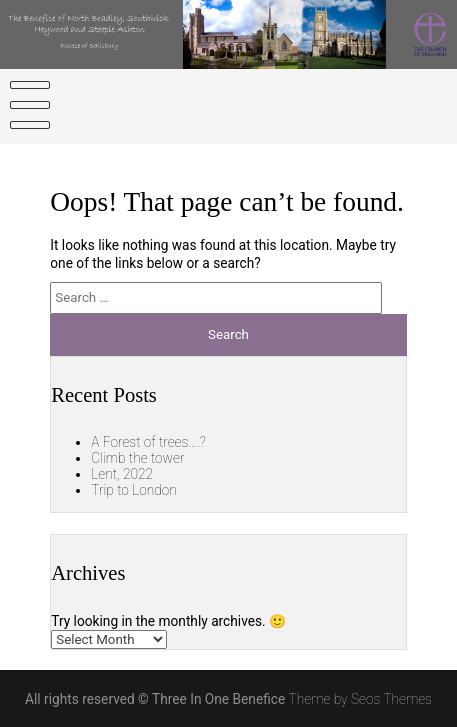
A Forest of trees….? (148, 442)
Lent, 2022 (122, 474)
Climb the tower (137, 458)
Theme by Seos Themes (360, 699)
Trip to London (134, 490)
